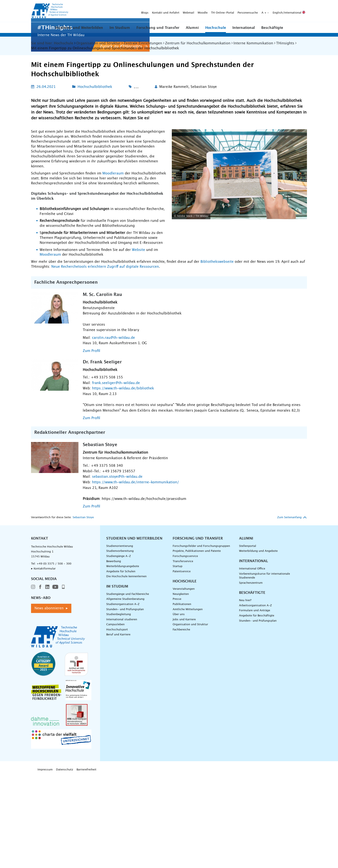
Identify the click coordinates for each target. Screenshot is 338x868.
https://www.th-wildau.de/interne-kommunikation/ (135, 575)
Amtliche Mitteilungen (188, 702)
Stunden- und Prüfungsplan (125, 702)
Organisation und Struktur (190, 717)
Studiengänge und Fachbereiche (128, 687)
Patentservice (182, 664)
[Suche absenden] (300, 11)
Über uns (179, 707)
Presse (177, 692)
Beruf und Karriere (118, 727)
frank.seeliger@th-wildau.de (116, 476)
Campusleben (115, 717)
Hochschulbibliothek (95, 180)
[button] (79, 28)
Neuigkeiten (181, 687)
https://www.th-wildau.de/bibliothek (123, 481)
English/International (221, 11)
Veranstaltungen (184, 682)
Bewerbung (114, 654)
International (244, 28)
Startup (178, 659)
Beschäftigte (272, 28)
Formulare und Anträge (255, 703)
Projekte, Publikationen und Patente (197, 644)
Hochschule (216, 28)
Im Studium (120, 28)
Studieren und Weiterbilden (79, 28)
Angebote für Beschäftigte (257, 709)
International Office (252, 662)
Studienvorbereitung (120, 644)
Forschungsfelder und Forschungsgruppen (201, 639)
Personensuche (180, 11)
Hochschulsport (117, 723)
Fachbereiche (181, 723)
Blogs (77, 11)
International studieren (122, 712)
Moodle (135, 11)
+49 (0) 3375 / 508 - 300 (54, 657)
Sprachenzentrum (251, 676)
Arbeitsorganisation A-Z (255, 698)
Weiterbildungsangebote (123, 659)
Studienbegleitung (119, 707)
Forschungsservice (185, 649)
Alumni (192, 28)
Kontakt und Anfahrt (98, 11)
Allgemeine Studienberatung (125, 692)
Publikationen (182, 697)
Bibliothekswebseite (218, 355)
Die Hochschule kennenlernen (126, 669)
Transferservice (183, 654)
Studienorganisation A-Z (123, 697)
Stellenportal (248, 639)
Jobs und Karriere (184, 712)
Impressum (45, 863)
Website (138, 342)
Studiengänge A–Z (119, 649)
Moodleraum (114, 266)
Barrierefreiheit (86, 863)
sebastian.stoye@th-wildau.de (117, 569)
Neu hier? (245, 693)
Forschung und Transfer (158, 28)
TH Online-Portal (155, 11)
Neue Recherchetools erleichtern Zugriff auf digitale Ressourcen (105, 359)
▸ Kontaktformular (43, 662)
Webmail (121, 11)
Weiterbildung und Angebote (258, 644)
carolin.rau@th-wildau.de (113, 431)
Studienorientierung (120, 639)
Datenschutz (65, 863)
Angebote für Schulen (121, 664)
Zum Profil (92, 444)
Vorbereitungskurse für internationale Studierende (264, 669)
